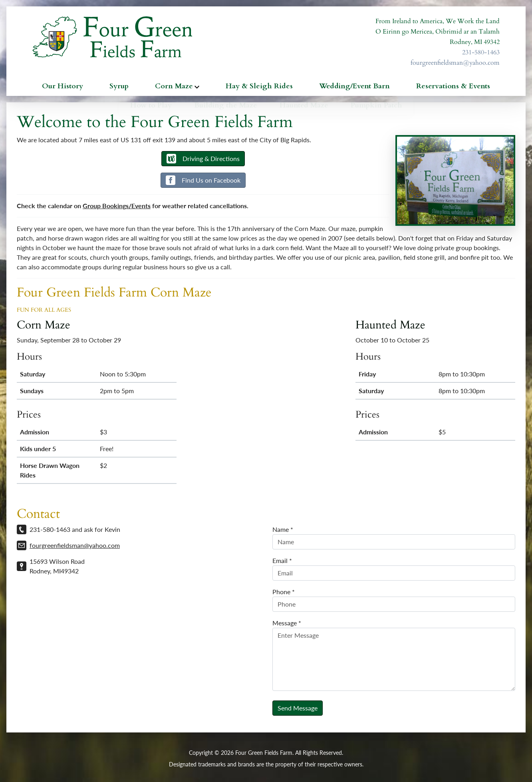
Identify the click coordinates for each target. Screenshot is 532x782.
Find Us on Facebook (203, 181)
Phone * (284, 592)
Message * (287, 624)
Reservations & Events (453, 87)
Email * (282, 561)
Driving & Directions (203, 159)
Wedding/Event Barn (354, 87)
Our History (63, 87)
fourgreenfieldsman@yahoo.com (455, 63)
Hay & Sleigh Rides (259, 87)
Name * (283, 530)
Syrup (119, 87)
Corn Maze (177, 87)
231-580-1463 (481, 52)
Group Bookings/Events (117, 206)
